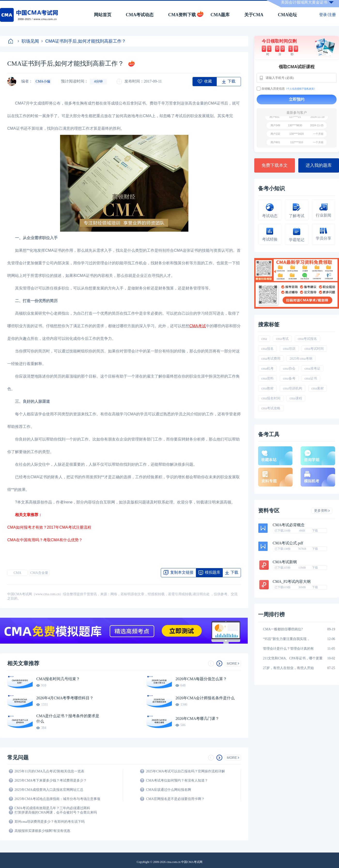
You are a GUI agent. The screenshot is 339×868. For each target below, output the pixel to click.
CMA (17, 573)
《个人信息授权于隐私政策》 (300, 89)
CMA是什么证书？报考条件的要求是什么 (68, 719)
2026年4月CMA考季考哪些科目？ (65, 698)
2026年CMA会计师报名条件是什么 (205, 698)
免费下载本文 (275, 165)
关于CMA (254, 15)
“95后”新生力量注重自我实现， (286, 639)
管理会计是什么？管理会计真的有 (288, 649)
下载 (315, 531)
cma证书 (311, 378)
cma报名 (267, 349)
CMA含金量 (39, 573)
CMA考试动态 (140, 15)
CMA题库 (220, 15)
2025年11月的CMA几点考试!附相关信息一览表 (49, 771)
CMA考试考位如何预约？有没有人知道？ (177, 780)
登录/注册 (327, 15)
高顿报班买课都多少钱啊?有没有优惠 (42, 831)
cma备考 (289, 378)
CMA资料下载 (182, 15)
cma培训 (289, 349)
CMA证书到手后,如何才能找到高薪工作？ (84, 41)
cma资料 (267, 378)
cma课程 (296, 398)
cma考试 (282, 339)
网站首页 (103, 15)
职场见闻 (28, 41)
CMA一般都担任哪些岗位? (283, 629)
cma (264, 339)
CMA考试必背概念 (289, 525)
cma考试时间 (314, 349)
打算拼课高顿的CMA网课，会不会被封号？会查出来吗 (56, 812)
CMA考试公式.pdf (288, 543)
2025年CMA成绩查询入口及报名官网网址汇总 (49, 790)
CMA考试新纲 (285, 562)
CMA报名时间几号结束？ (58, 679)
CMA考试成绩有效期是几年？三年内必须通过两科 (52, 808)
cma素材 (318, 388)
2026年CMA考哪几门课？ (197, 719)
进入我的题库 (319, 165)
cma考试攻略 (271, 408)
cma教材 (267, 388)
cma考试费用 (271, 359)
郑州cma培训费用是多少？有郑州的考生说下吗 (50, 822)
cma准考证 (312, 369)
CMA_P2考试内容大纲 (292, 582)
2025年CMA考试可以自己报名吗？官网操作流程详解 (185, 771)
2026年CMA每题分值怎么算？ (201, 679)
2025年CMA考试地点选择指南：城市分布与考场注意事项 (57, 799)
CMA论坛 (288, 15)
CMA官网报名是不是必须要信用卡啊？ (175, 799)
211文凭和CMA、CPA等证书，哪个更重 (293, 658)
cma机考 (267, 369)
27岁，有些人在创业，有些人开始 (288, 668)
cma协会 (289, 369)
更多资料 (322, 511)
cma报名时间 (271, 398)
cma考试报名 (307, 339)
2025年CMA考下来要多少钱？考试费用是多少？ (51, 780)
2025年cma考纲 (301, 359)
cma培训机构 (292, 388)
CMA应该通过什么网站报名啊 (169, 790)
